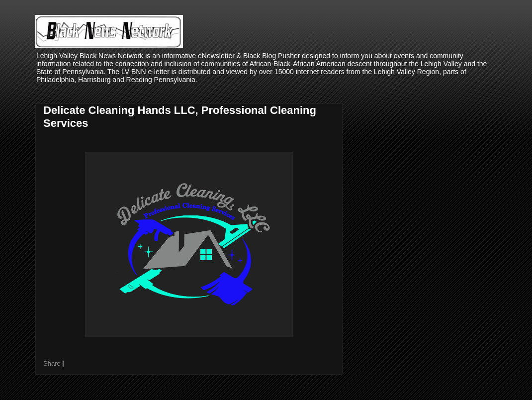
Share (52, 363)
